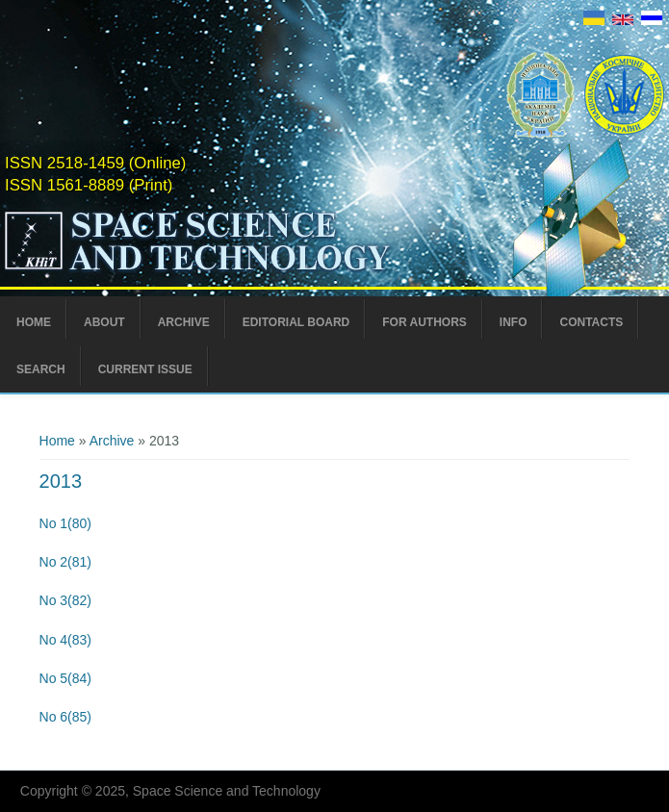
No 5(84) (65, 678)
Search (41, 369)
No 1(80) (65, 523)
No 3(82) (65, 600)
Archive (184, 322)
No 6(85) (65, 717)
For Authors (425, 322)
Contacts (591, 322)
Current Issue (145, 369)
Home (34, 322)
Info (514, 322)
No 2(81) (65, 562)
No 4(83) (65, 640)
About (104, 322)
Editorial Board (296, 322)
